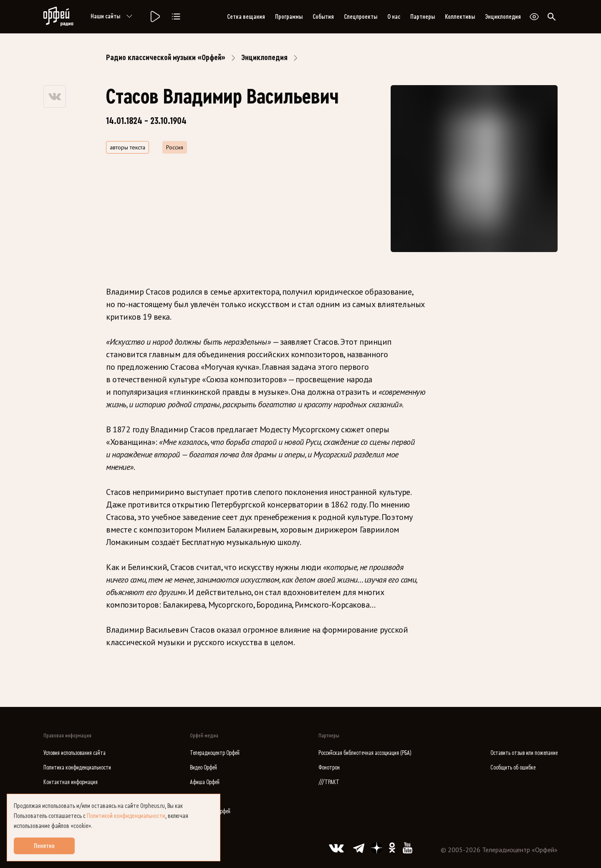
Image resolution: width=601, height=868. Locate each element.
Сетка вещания (246, 17)
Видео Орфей (203, 768)
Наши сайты (113, 17)
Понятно (44, 846)
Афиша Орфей (205, 782)
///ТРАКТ (329, 782)
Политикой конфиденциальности (126, 816)
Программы (289, 17)
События (323, 17)
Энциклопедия (503, 17)
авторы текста (128, 147)
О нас (394, 17)
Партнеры (423, 17)
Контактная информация (71, 782)
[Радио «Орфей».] (154, 17)
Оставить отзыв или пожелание (524, 753)
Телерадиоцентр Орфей (215, 753)
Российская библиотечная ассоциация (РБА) (365, 753)
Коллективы (460, 17)
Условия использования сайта (74, 753)
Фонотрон (329, 768)
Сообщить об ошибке (513, 768)
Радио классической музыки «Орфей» (166, 58)
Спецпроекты (361, 17)
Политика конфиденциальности (77, 768)
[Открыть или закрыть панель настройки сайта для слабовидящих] (534, 17)
